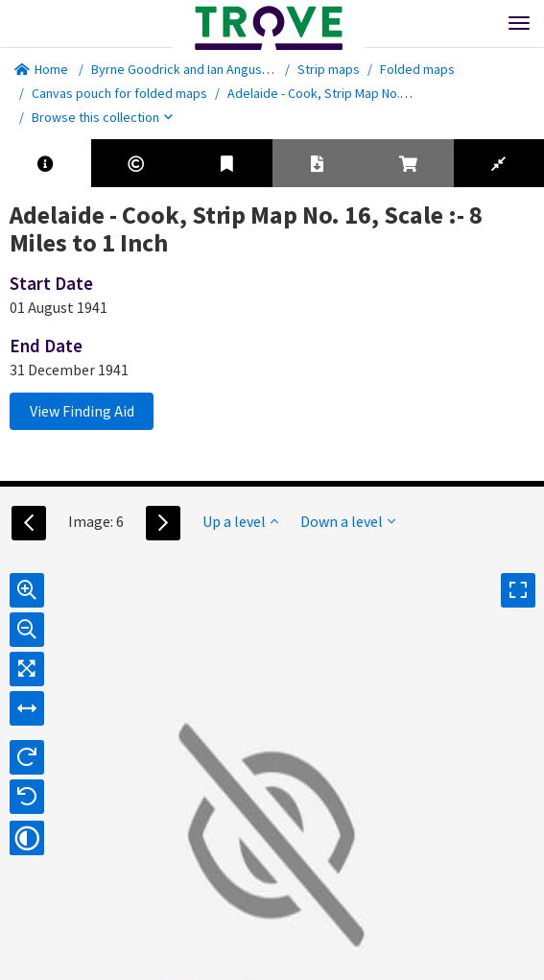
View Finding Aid (82, 411)
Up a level (240, 521)
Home (41, 69)
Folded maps (417, 69)
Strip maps (329, 69)
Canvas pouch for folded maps (119, 93)
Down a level (348, 521)
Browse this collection (102, 117)
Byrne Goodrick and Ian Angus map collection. (222, 69)
